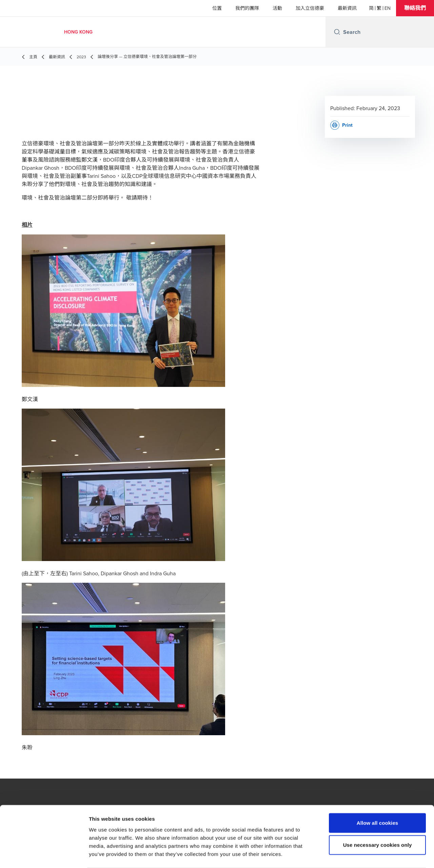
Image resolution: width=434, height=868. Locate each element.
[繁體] (379, 8)
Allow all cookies (378, 796)
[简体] (371, 8)
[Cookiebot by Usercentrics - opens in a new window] (44, 855)
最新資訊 (347, 8)
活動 (277, 8)
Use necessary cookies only (378, 818)
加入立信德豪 (310, 8)
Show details (356, 855)
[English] (388, 8)
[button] (415, 8)
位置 (217, 8)
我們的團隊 (247, 8)
